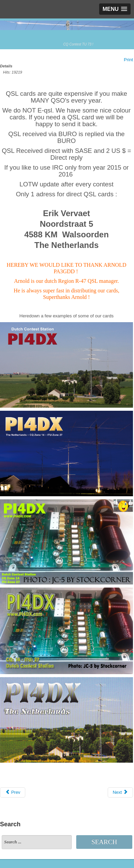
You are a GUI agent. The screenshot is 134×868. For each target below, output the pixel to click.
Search (104, 842)
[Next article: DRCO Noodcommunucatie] (120, 792)
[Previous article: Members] (13, 792)
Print (128, 60)
